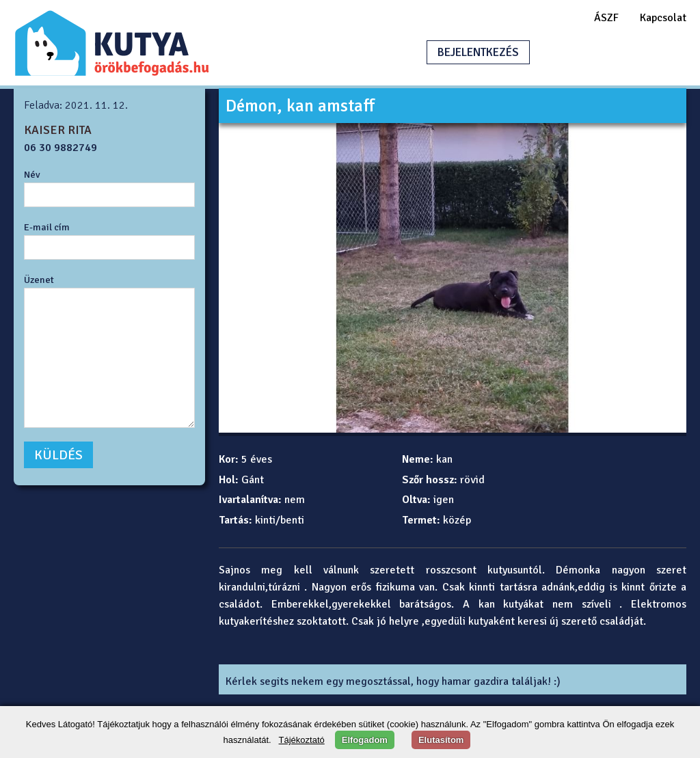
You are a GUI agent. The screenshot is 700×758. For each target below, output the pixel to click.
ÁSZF (606, 18)
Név (32, 174)
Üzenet (39, 280)
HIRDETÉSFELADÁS (607, 52)
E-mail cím (47, 227)
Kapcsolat (663, 18)
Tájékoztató (302, 740)
